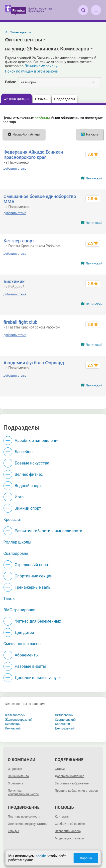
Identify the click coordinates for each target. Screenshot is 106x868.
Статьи (60, 769)
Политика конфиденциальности (23, 792)
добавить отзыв (15, 169)
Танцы (10, 599)
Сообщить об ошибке (70, 824)
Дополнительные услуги (38, 678)
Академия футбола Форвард (34, 363)
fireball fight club (20, 322)
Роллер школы (17, 542)
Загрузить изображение (72, 783)
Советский (63, 724)
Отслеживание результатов (27, 824)
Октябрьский (64, 715)
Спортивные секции (34, 576)
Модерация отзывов (69, 838)
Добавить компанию (70, 776)
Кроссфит (13, 520)
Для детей (24, 632)
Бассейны (24, 452)
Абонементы (27, 655)
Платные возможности (24, 817)
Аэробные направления (37, 441)
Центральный (65, 728)
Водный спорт (28, 486)
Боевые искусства (32, 463)
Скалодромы (16, 553)
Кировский (13, 724)
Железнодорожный (19, 720)
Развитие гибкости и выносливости (49, 531)
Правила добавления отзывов (76, 791)
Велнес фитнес (29, 474)
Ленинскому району (41, 66)
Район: (11, 82)
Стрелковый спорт (32, 565)
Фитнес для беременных (38, 621)
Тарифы (13, 831)
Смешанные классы (23, 644)
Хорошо (86, 858)
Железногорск (15, 715)
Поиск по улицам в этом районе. (32, 71)
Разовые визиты (31, 666)
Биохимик (14, 281)
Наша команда (18, 776)
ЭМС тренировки (20, 610)
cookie (41, 856)
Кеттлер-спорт (19, 241)
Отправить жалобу (68, 831)
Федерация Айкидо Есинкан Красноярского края (33, 155)
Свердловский (65, 720)
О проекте (15, 769)
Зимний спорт (28, 508)
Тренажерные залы (33, 587)
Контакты (62, 817)
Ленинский (94, 178)
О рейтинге (16, 783)
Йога (19, 497)
